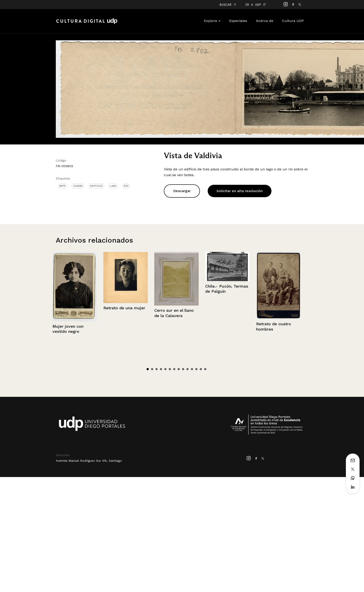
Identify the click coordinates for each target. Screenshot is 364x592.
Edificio (96, 186)
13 (201, 369)
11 (192, 369)
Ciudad (78, 186)
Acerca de (265, 21)
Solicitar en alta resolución (240, 191)
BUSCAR (228, 5)
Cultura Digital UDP (87, 23)
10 (188, 369)
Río (126, 186)
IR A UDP (255, 5)
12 (196, 369)
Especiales (238, 21)
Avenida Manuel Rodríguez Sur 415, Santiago (89, 461)
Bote (63, 186)
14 (205, 369)
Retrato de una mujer (124, 308)
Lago (113, 186)
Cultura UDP (293, 21)
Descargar (182, 191)
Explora (212, 21)
